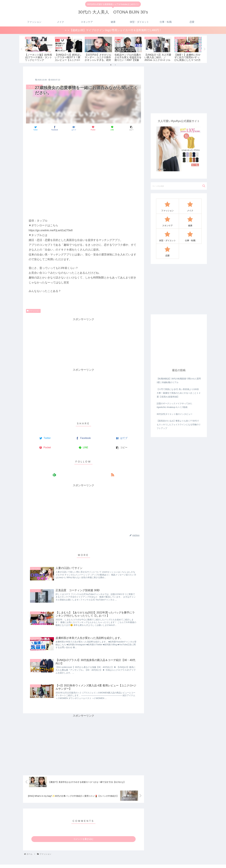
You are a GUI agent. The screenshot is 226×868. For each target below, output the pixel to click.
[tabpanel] (39, 49)
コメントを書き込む (83, 839)
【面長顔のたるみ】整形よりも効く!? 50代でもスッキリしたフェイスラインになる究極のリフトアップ (179, 424)
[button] (204, 186)
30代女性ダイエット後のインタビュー (175, 414)
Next (205, 49)
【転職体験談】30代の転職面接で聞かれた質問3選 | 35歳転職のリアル (179, 380)
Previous (22, 49)
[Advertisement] (83, 142)
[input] (179, 186)
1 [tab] (111, 65)
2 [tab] (115, 65)
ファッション (33, 311)
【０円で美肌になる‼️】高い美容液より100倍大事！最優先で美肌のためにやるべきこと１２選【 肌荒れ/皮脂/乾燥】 (179, 393)
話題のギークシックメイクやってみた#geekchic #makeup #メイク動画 (174, 405)
